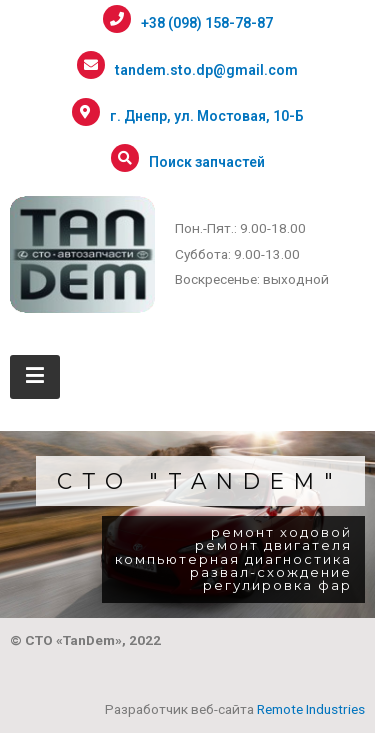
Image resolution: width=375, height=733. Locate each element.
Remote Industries (311, 709)
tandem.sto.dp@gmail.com (206, 70)
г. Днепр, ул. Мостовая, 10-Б (207, 116)
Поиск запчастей (207, 162)
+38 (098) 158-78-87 (207, 23)
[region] (187, 525)
